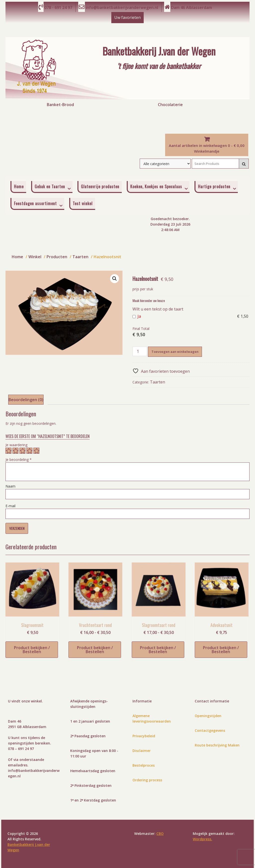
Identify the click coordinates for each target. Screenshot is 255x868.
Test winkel (83, 203)
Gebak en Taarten (50, 186)
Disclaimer (142, 751)
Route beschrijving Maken (217, 745)
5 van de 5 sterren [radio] (36, 451)
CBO (160, 834)
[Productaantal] (140, 351)
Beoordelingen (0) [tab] (26, 400)
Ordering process (147, 780)
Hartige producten (214, 186)
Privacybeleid (144, 736)
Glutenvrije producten (100, 186)
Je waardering (16, 445)
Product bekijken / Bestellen (32, 650)
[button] (115, 279)
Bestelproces (144, 765)
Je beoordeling (19, 460)
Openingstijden (208, 716)
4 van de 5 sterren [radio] (29, 451)
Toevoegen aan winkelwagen (175, 352)
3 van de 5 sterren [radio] (22, 451)
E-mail (10, 506)
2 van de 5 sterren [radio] (15, 451)
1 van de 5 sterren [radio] (8, 451)
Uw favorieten (127, 17)
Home (19, 186)
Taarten (158, 382)
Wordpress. (202, 839)
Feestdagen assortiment (35, 203)
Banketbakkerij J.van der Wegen (159, 51)
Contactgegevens (210, 730)
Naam (10, 486)
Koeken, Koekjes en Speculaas (156, 186)
